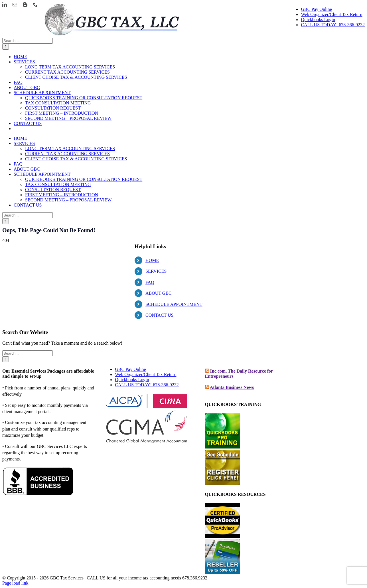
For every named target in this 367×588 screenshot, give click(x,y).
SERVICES (156, 271)
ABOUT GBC (159, 293)
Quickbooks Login (132, 380)
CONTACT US (159, 315)
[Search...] (28, 41)
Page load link (15, 583)
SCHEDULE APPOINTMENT (174, 304)
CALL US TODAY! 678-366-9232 (147, 385)
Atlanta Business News (232, 387)
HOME (152, 260)
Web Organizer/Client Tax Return (146, 374)
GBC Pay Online (130, 369)
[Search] (6, 47)
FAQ (150, 282)
